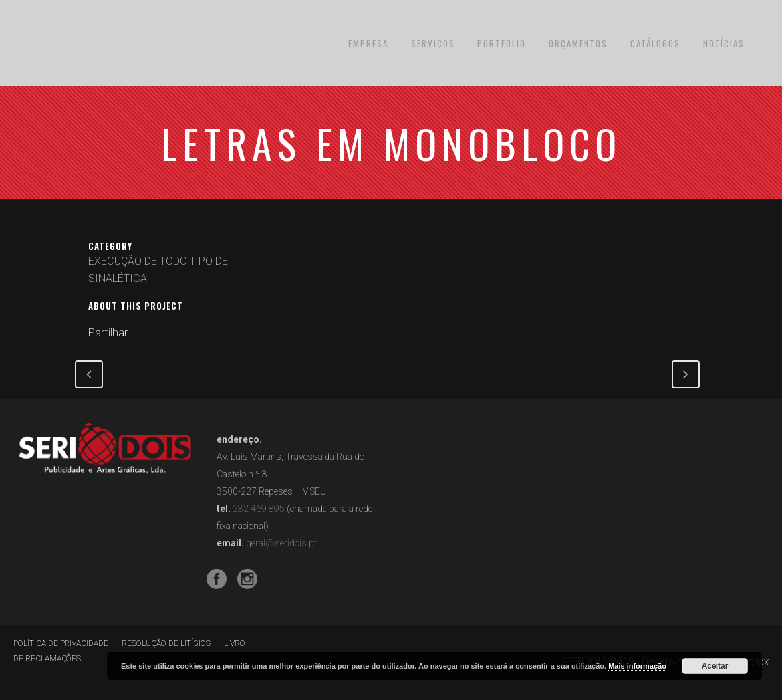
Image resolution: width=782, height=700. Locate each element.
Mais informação (637, 666)
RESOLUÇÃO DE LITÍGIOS (166, 643)
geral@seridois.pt (281, 543)
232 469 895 (259, 509)
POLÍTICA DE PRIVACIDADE (61, 643)
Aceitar (715, 666)
